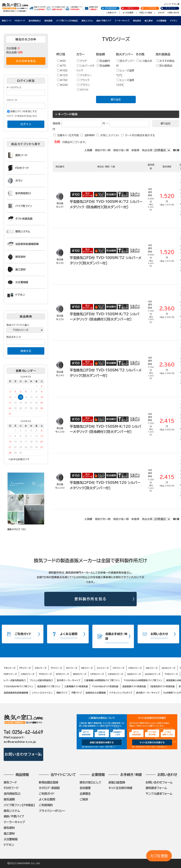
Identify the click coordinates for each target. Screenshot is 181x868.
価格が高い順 (121, 150)
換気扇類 (48, 21)
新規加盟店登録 (109, 8)
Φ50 (61, 61)
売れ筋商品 (164, 66)
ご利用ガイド (111, 13)
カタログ (161, 13)
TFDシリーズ (45, 674)
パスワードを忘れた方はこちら (22, 116)
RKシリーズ (87, 668)
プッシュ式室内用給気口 (41, 680)
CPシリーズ (119, 668)
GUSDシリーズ (153, 674)
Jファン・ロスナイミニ (42, 693)
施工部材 (149, 21)
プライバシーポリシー (52, 811)
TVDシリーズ (171, 674)
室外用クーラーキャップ (69, 680)
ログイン (128, 8)
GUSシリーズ (169, 668)
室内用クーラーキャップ (148, 693)
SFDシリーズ (62, 674)
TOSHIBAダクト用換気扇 (105, 686)
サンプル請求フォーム (159, 794)
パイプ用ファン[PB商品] (19, 805)
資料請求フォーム (156, 788)
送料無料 (90, 135)
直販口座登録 (117, 782)
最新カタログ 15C (17, 529)
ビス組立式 (144, 61)
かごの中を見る (149, 8)
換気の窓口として (90, 782)
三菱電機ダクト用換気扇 (76, 686)
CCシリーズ (103, 668)
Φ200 (62, 85)
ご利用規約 (46, 805)
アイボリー (84, 75)
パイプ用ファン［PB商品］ (67, 21)
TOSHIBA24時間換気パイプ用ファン (143, 680)
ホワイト (83, 90)
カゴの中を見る (26, 61)
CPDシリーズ (97, 674)
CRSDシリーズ (116, 674)
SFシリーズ (72, 668)
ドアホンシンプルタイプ (121, 693)
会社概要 (85, 788)
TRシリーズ (10, 668)
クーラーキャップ (122, 21)
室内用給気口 (35, 21)
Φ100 (62, 70)
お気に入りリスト (110, 135)
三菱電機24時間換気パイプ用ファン (102, 680)
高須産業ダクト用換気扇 (134, 686)
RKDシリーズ (80, 674)
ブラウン (83, 85)
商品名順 (147, 150)
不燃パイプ (76, 693)
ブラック (83, 80)
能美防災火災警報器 (96, 693)
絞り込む (116, 100)
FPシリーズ (25, 668)
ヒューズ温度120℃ (125, 82)
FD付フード (20, 21)
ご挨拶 (84, 799)
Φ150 (62, 80)
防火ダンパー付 (125, 63)
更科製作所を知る (91, 599)
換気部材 (137, 21)
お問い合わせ (174, 13)
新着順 (135, 150)
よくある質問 (128, 13)
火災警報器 (161, 21)
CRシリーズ (41, 668)
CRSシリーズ (135, 668)
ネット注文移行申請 (120, 788)
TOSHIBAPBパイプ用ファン (18, 686)
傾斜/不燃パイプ (104, 21)
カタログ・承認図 (49, 788)
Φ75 (62, 66)
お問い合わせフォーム (23, 754)
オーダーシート (169, 8)
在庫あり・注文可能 (68, 135)
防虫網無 (103, 66)
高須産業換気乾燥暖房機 (16, 693)
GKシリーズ (152, 668)
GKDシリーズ (134, 674)
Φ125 (62, 75)
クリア (82, 61)
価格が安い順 (103, 150)
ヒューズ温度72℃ (125, 73)
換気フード (7, 21)
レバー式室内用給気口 (15, 680)
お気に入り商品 (146, 13)
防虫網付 (103, 61)
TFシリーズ (56, 668)
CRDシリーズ (28, 674)
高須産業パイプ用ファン (49, 686)
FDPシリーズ (10, 674)
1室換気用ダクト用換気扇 (162, 686)
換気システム (87, 21)
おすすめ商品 (165, 61)
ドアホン (174, 21)
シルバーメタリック (85, 68)
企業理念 (85, 794)
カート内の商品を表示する (140, 135)
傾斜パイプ (62, 693)
